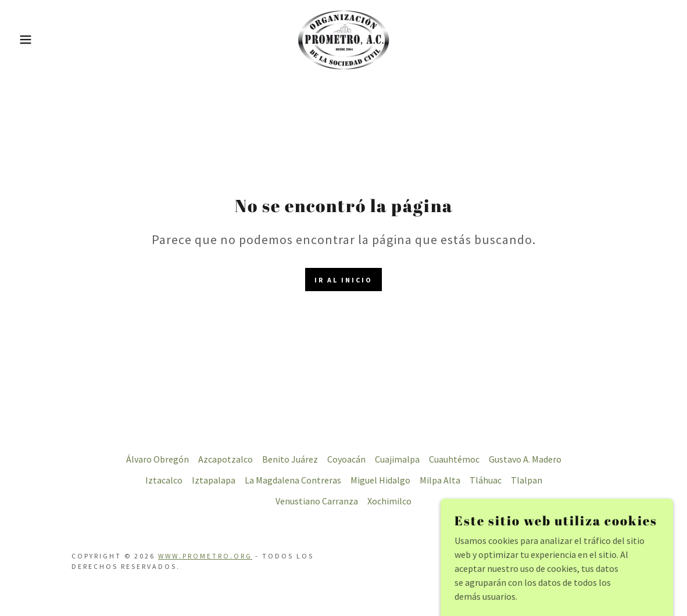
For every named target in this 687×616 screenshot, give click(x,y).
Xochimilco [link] (389, 501)
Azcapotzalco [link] (226, 459)
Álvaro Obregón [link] (158, 459)
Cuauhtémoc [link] (454, 459)
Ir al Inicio (343, 280)
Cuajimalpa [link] (397, 459)
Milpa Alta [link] (440, 480)
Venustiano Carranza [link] (317, 501)
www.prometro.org (205, 556)
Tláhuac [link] (486, 480)
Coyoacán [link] (346, 459)
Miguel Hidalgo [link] (380, 480)
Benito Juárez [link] (290, 459)
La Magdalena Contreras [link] (293, 480)
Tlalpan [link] (527, 480)
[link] (343, 38)
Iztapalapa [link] (214, 480)
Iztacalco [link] (164, 480)
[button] (34, 40)
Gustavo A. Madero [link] (525, 459)
